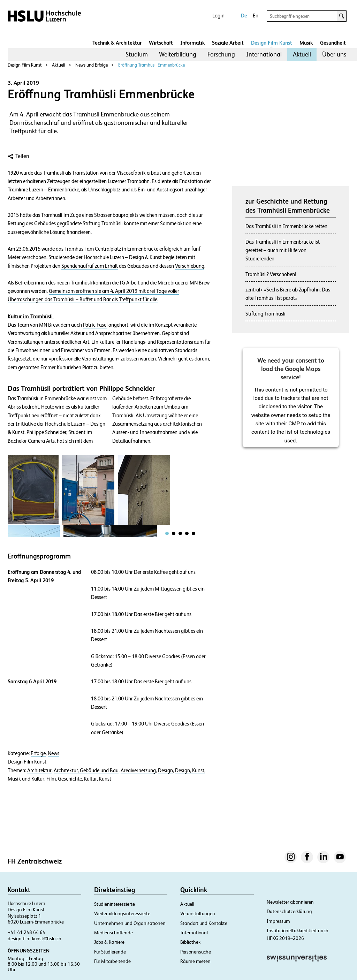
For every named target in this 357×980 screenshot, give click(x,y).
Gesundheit (333, 43)
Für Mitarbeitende (112, 961)
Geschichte (70, 779)
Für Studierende (110, 952)
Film (51, 779)
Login (218, 16)
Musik (306, 43)
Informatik (192, 43)
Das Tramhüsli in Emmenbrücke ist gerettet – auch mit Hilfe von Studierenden (283, 250)
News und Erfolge (92, 65)
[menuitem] (137, 54)
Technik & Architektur (117, 43)
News (54, 753)
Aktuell (302, 54)
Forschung (221, 54)
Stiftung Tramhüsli (265, 314)
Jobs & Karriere (109, 942)
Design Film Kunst (272, 43)
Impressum (278, 921)
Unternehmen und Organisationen (130, 923)
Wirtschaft (161, 43)
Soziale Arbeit (228, 43)
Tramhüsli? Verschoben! (271, 274)
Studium (137, 54)
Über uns (334, 54)
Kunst (105, 779)
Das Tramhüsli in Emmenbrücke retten (286, 226)
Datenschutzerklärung (289, 911)
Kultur (90, 779)
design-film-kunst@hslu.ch (35, 939)
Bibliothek (190, 942)
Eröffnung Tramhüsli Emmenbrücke (151, 65)
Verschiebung (190, 266)
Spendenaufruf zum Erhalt (90, 266)
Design (165, 770)
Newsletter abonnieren (290, 902)
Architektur (39, 770)
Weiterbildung (178, 54)
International (264, 54)
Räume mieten (195, 961)
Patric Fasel (95, 325)
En (256, 16)
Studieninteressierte (115, 904)
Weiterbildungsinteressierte (122, 913)
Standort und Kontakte (204, 923)
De (244, 16)
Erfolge (38, 753)
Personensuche (196, 952)
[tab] (167, 533)
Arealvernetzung (138, 770)
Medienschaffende (113, 933)
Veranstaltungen (198, 913)
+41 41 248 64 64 (26, 932)
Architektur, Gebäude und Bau (86, 770)
